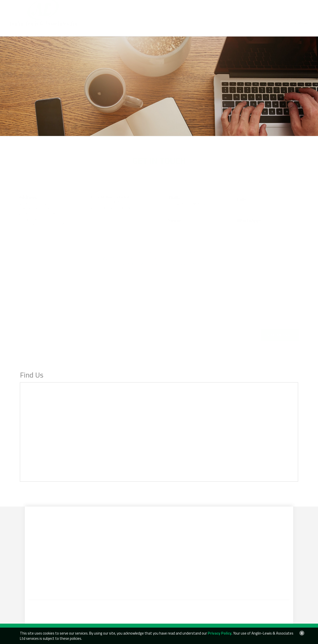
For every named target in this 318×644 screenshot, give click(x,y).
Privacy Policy (57, 327)
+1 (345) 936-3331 (157, 14)
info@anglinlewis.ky (203, 9)
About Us (125, 28)
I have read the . (43, 327)
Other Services (202, 28)
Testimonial (258, 28)
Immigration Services (161, 28)
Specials (231, 28)
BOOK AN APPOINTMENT (282, 8)
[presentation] (153, 334)
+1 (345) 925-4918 (126, 14)
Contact (303, 28)
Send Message (280, 330)
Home (103, 28)
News (282, 28)
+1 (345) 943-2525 (130, 9)
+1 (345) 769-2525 (161, 9)
